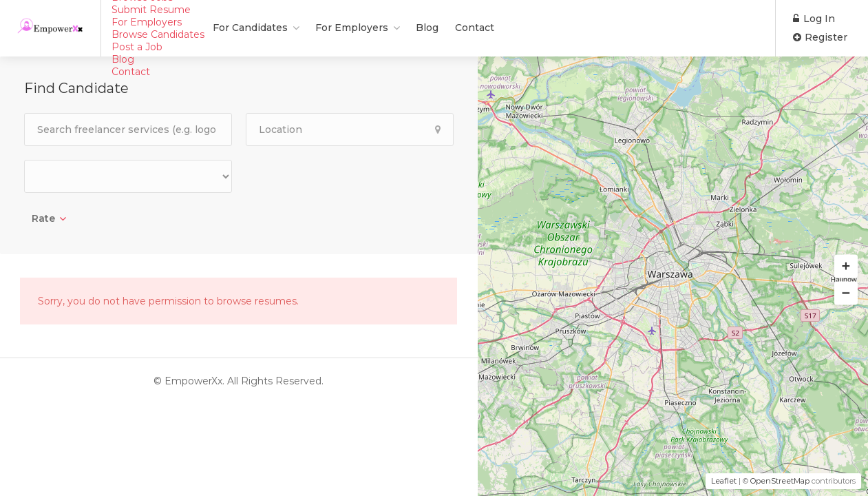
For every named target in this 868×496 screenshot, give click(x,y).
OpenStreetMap (780, 481)
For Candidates (157, 28)
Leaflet (724, 481)
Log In (814, 19)
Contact (382, 28)
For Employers (259, 28)
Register (820, 37)
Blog (334, 28)
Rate (43, 218)
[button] (846, 267)
